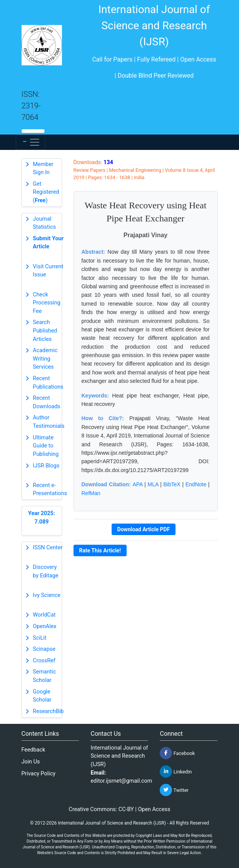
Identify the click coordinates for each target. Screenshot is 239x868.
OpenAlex (44, 626)
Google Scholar (42, 696)
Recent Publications (48, 383)
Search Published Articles (45, 331)
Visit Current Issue (48, 271)
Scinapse (44, 649)
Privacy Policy (39, 774)
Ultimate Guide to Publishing (46, 446)
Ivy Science (47, 595)
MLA (153, 484)
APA (137, 484)
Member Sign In (43, 169)
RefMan (91, 493)
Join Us (31, 762)
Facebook (177, 753)
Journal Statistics (44, 223)
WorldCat (44, 615)
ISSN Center (48, 548)
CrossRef (44, 661)
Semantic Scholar (44, 676)
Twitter (174, 790)
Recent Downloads (47, 402)
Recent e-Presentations (50, 490)
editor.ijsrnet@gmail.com (121, 781)
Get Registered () (46, 192)
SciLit (40, 638)
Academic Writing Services (45, 359)
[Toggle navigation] (31, 142)
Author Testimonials (48, 422)
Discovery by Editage (45, 571)
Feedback (33, 750)
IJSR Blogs (46, 466)
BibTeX (172, 484)
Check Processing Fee (47, 303)
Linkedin (176, 772)
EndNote (196, 484)
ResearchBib (48, 711)
